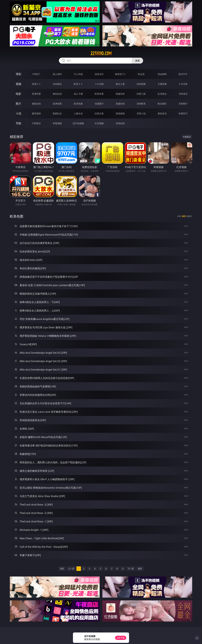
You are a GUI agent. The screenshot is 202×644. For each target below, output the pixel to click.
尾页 (140, 569)
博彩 (19, 74)
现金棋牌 (162, 74)
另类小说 (141, 113)
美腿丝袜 (120, 104)
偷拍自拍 (57, 94)
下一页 (131, 569)
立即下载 (121, 638)
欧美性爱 (99, 94)
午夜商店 (36, 123)
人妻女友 (78, 113)
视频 (19, 84)
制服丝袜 (120, 94)
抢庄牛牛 (183, 74)
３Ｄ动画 (99, 84)
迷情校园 (120, 113)
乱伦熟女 (162, 94)
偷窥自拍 (36, 104)
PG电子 (36, 74)
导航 (19, 123)
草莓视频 (57, 123)
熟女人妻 (120, 84)
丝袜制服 (141, 84)
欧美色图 (78, 104)
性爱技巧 (183, 113)
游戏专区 (99, 74)
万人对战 (78, 74)
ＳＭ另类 (183, 84)
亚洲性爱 (36, 94)
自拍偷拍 (57, 84)
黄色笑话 (162, 113)
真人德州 (57, 74)
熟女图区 (162, 104)
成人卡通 (78, 94)
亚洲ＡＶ (36, 84)
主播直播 (162, 84)
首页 (62, 569)
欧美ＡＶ (78, 84)
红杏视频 (99, 123)
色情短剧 (120, 123)
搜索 (137, 61)
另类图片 (183, 104)
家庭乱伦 (57, 113)
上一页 (71, 569)
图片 (19, 104)
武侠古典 (99, 113)
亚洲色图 (57, 104)
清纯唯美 (141, 104)
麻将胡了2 (120, 74)
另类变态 (183, 94)
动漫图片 (99, 104)
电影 (19, 94)
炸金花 (141, 74)
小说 (19, 113)
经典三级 (141, 94)
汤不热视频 (78, 123)
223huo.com (101, 53)
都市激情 (36, 113)
